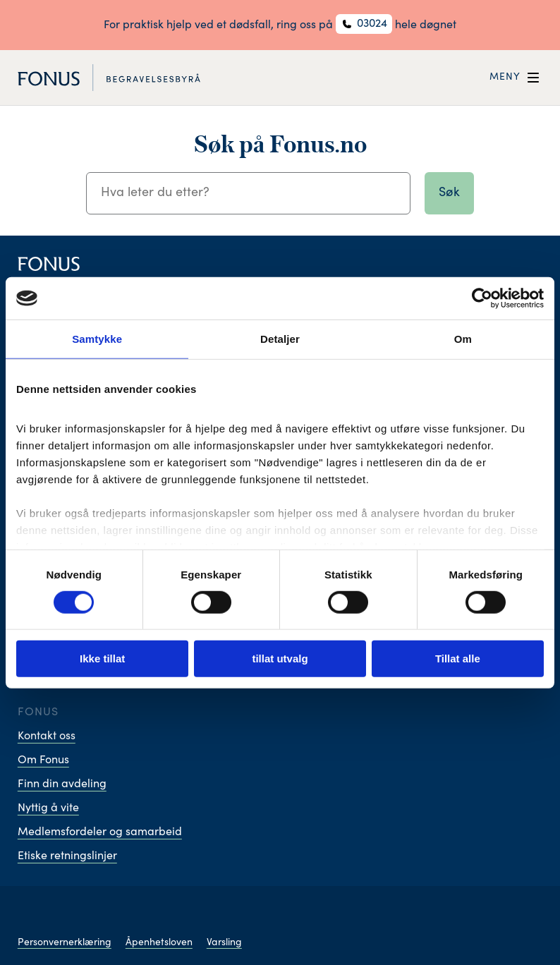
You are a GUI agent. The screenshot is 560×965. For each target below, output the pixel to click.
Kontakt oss (47, 736)
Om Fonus (43, 760)
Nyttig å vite (48, 808)
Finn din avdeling (62, 784)
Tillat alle (458, 658)
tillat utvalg (280, 658)
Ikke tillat (102, 658)
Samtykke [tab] (97, 339)
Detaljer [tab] (280, 339)
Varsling (224, 943)
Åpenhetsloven (159, 943)
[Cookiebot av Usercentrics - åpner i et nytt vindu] (482, 298)
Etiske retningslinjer (67, 856)
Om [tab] (463, 339)
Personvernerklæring (65, 943)
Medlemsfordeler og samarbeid (100, 832)
